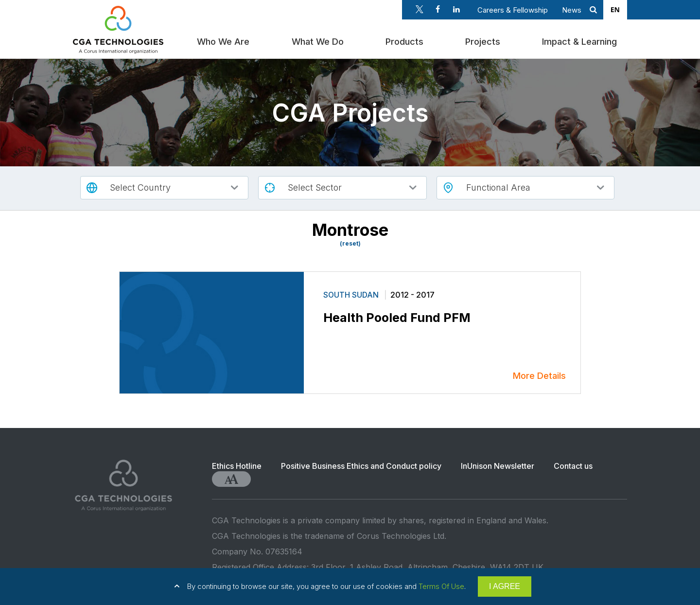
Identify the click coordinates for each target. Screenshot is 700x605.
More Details (539, 376)
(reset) (350, 244)
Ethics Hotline (237, 466)
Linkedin (456, 9)
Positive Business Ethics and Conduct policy (361, 466)
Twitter (420, 9)
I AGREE (505, 586)
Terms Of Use (441, 586)
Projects (485, 40)
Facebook (438, 9)
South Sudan (352, 295)
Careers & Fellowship (513, 10)
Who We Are (226, 40)
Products (406, 40)
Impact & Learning (581, 40)
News (572, 10)
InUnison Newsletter (498, 466)
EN (615, 9)
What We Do (320, 40)
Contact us (573, 466)
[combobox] (615, 10)
